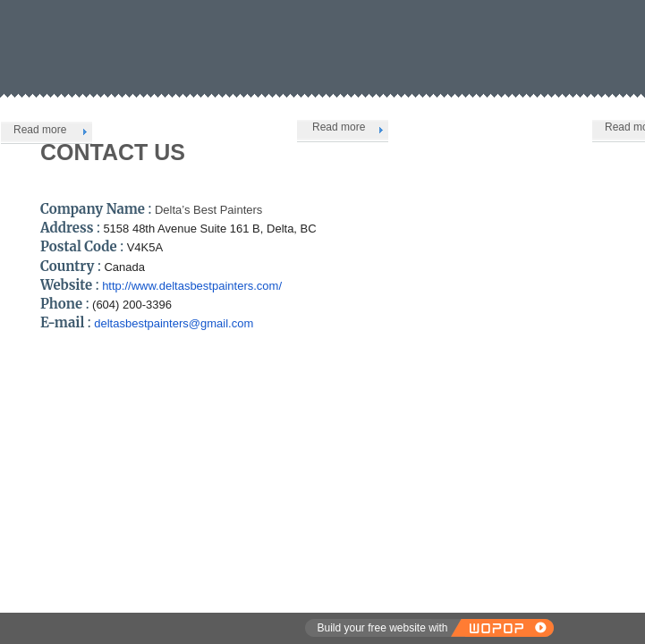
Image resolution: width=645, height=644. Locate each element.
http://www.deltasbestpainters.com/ (192, 286)
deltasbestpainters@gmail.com (174, 323)
